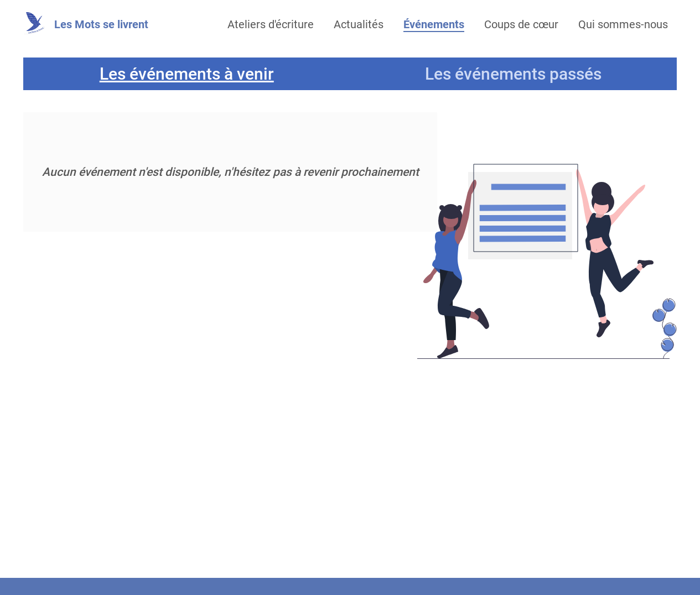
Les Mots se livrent (101, 24)
